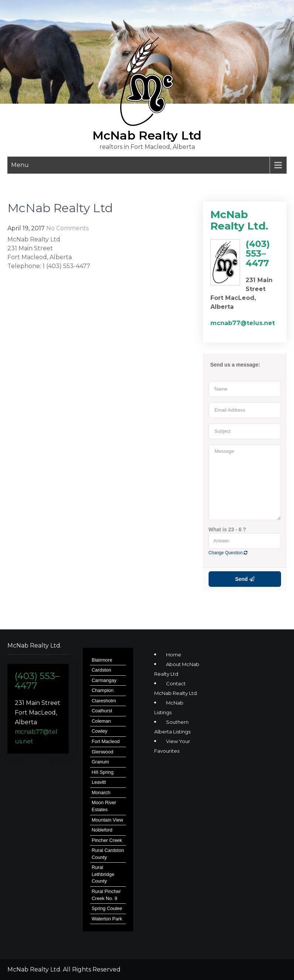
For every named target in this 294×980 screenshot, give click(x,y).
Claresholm (104, 701)
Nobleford (102, 830)
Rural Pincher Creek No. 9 (106, 895)
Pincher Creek (107, 840)
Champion (103, 690)
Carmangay (104, 680)
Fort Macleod (106, 741)
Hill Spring (103, 772)
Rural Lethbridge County (103, 874)
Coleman (101, 721)
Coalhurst (102, 711)
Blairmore (102, 660)
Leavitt (99, 782)
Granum (100, 762)
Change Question (228, 553)
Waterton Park (107, 919)
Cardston (102, 670)
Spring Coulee (107, 908)
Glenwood (103, 752)
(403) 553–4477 (37, 681)
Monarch (101, 792)
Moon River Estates (104, 806)
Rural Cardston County (108, 854)
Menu (20, 165)
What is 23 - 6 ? (227, 529)
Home (174, 655)
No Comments (67, 228)
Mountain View (107, 820)
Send (245, 579)
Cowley (100, 731)
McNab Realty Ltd (147, 135)
